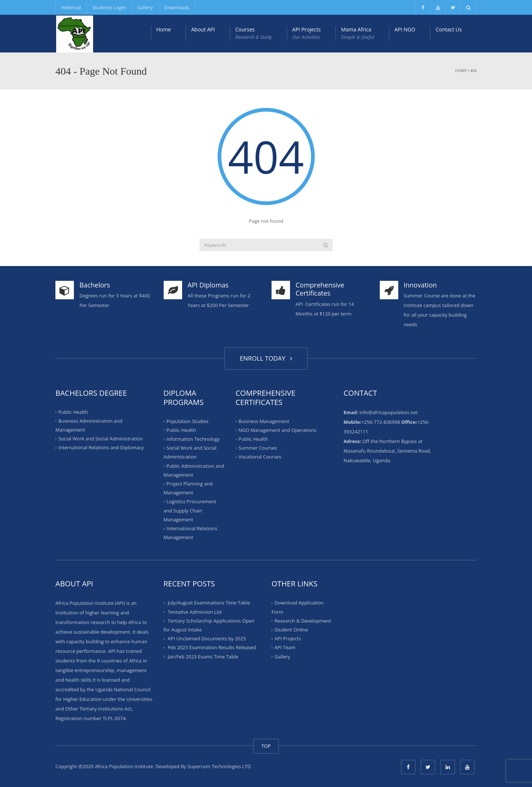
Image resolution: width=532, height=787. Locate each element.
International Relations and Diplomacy (101, 447)
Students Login (109, 7)
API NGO (405, 29)
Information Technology (193, 439)
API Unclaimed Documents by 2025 (207, 638)
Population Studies (188, 421)
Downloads (177, 7)
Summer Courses (258, 448)
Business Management (264, 421)
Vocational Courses (260, 457)
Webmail (71, 7)
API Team (285, 647)
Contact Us (449, 29)
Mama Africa (358, 33)
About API (203, 29)
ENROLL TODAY (266, 358)
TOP (266, 746)
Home (164, 29)
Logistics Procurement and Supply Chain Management (190, 510)
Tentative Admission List (195, 611)
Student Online (291, 630)
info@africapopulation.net (389, 412)
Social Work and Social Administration (100, 439)
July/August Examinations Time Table (209, 603)
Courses (254, 33)
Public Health (73, 412)
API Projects (306, 33)
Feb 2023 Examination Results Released (212, 647)
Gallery (145, 7)
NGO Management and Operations (278, 430)
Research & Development (303, 621)
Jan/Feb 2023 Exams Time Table (203, 657)
